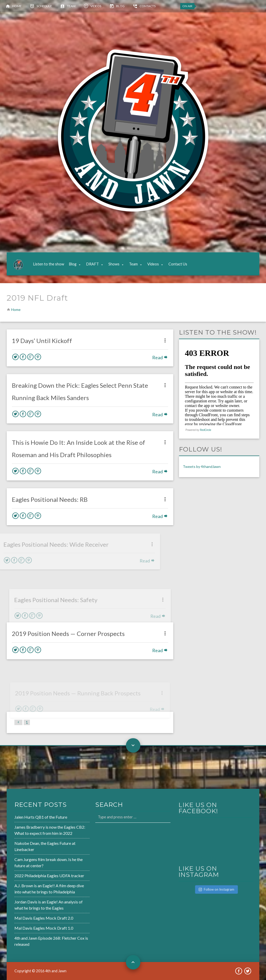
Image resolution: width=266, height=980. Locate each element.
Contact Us (178, 264)
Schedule (44, 6)
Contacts (148, 6)
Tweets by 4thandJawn (202, 466)
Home (17, 6)
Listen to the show (49, 264)
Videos (96, 6)
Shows (114, 264)
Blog (120, 6)
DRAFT (92, 264)
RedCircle (205, 430)
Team (71, 6)
